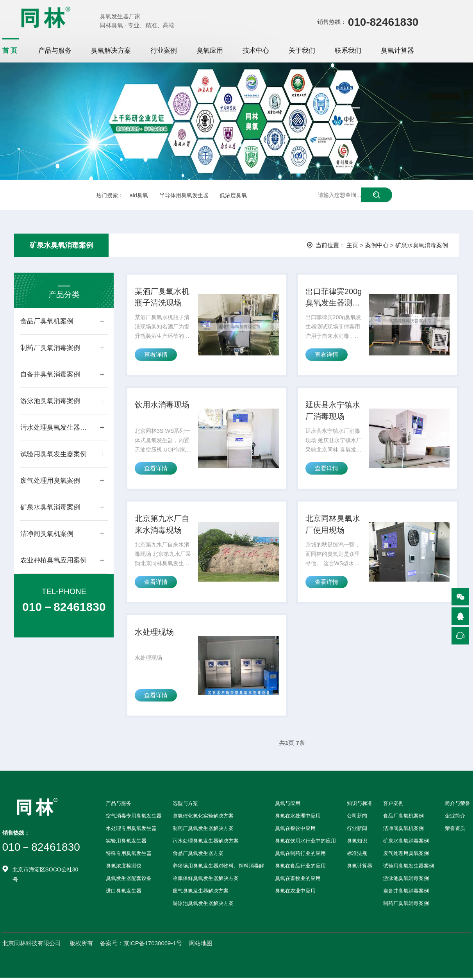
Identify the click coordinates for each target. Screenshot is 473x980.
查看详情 (156, 355)
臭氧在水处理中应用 (298, 818)
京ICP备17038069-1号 (153, 945)
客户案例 (393, 806)
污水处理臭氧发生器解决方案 (206, 843)
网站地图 (201, 945)
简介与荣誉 (458, 806)
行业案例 (164, 51)
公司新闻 (357, 818)
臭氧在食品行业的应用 (300, 868)
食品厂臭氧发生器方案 (198, 856)
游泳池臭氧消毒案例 (50, 401)
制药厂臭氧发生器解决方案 (203, 831)
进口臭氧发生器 (124, 893)
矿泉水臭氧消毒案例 (61, 245)
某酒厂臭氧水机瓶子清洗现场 (162, 298)
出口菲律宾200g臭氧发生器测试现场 (334, 298)
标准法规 (357, 856)
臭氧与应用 (288, 806)
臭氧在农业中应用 (295, 893)
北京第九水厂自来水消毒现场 (162, 526)
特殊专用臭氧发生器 (129, 856)
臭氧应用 (210, 51)
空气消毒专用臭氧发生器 (134, 818)
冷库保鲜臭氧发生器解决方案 (206, 881)
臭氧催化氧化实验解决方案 (203, 818)
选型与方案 (185, 806)
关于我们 (302, 51)
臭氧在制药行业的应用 (300, 856)
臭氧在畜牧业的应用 (298, 881)
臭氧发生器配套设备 (129, 881)
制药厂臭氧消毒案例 (50, 348)
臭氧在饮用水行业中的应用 (305, 843)
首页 (11, 51)
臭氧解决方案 (111, 51)
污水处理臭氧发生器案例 (56, 428)
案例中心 (377, 245)
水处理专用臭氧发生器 (131, 831)
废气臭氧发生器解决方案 (201, 893)
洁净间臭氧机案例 (47, 534)
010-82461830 (383, 22)
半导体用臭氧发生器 (184, 195)
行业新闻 (357, 831)
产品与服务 (55, 51)
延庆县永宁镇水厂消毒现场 (333, 412)
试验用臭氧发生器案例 (54, 454)
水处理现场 (154, 634)
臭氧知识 (357, 843)
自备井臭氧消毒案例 (50, 374)
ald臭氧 (139, 195)
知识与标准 (360, 806)
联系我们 (348, 51)
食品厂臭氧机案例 (47, 321)
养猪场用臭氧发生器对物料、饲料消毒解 (218, 868)
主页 (352, 245)
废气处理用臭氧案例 (50, 481)
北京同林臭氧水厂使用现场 (333, 526)
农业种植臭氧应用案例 (54, 560)
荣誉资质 (455, 831)
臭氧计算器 (397, 51)
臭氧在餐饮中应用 (295, 831)
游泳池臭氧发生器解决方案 (203, 906)
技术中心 (256, 51)
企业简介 (455, 818)
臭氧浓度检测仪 (124, 868)
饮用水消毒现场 (162, 406)
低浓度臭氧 (233, 195)
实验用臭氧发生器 (126, 843)
